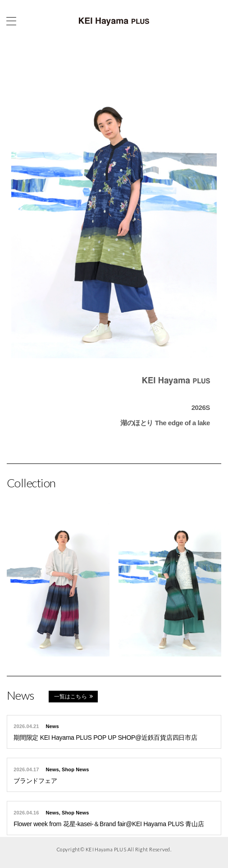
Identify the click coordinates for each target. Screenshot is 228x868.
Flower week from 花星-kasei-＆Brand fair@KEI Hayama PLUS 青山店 (109, 824)
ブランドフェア (35, 781)
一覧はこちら (71, 697)
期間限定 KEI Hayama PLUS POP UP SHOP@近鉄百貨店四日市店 (105, 738)
